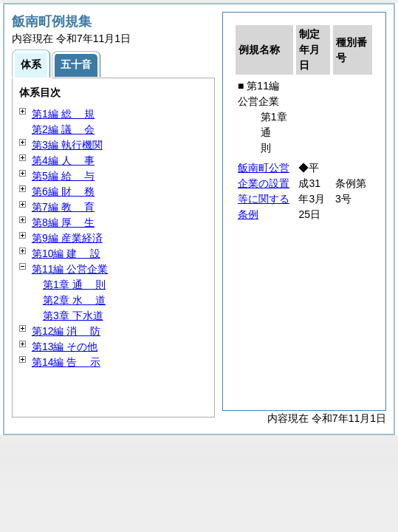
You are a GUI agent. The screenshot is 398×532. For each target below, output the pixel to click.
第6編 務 (63, 191)
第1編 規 (63, 114)
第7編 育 (63, 207)
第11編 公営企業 (70, 269)
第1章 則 (74, 284)
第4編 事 (63, 160)
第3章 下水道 (73, 316)
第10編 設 (66, 253)
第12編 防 (66, 331)
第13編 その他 (65, 347)
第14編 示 (66, 362)
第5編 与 (63, 176)
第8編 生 (63, 222)
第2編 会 (63, 129)
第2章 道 (74, 300)
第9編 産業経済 (67, 238)
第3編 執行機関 (67, 145)
